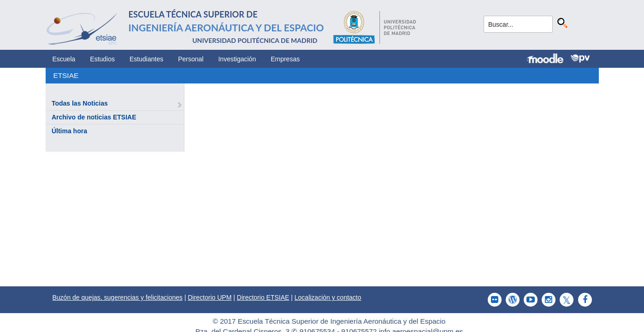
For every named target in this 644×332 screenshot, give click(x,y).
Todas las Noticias (80, 103)
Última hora (69, 131)
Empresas (285, 59)
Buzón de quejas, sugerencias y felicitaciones (118, 297)
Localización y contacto (328, 297)
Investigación (237, 59)
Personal (191, 59)
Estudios (102, 59)
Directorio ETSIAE (263, 297)
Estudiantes (146, 59)
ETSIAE (66, 75)
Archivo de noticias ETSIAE (94, 117)
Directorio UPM (210, 297)
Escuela (64, 59)
